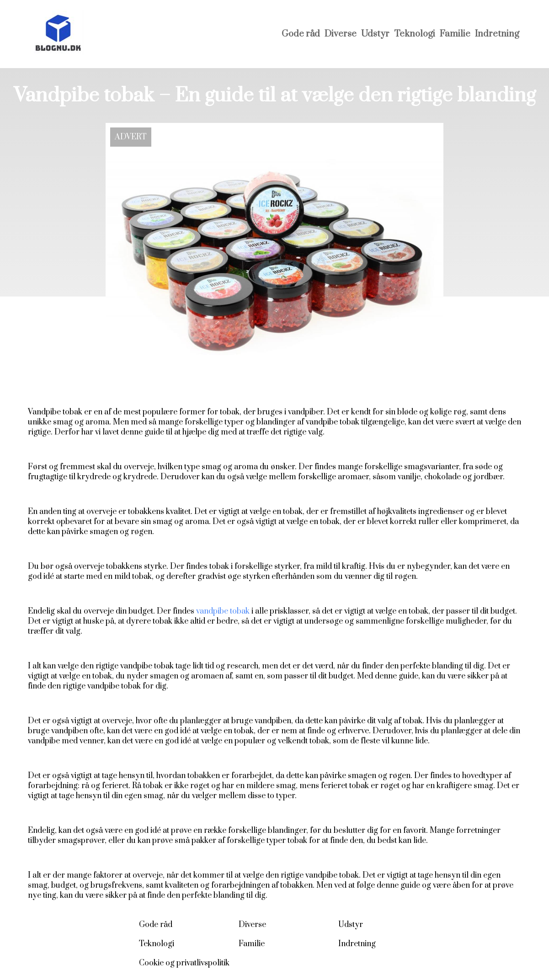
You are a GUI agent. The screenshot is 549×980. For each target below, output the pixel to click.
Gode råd (301, 34)
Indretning (497, 34)
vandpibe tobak (223, 611)
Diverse (341, 34)
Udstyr (375, 34)
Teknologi (415, 34)
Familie (455, 34)
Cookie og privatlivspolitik (184, 963)
